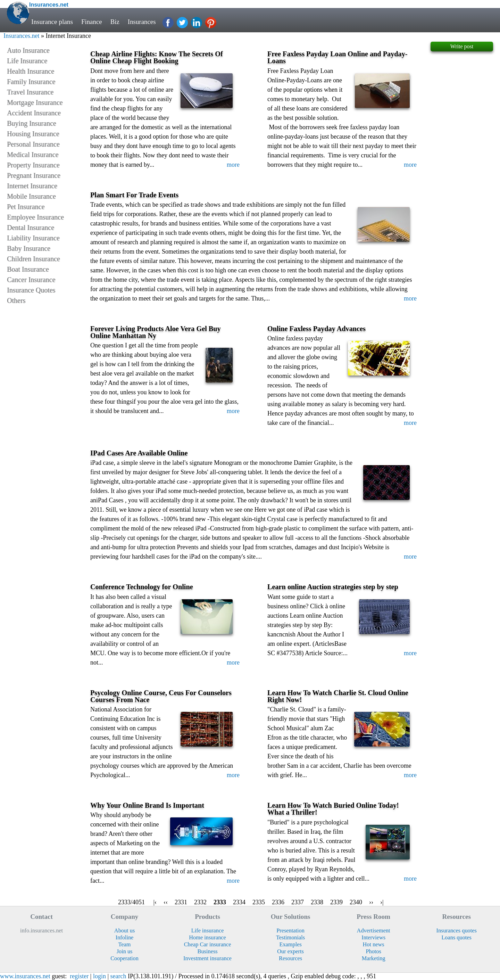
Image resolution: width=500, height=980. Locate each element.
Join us (125, 951)
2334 (239, 902)
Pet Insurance (26, 207)
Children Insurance (34, 259)
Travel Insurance (30, 92)
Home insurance (207, 937)
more (233, 165)
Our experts (290, 951)
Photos (373, 951)
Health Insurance (31, 71)
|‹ (155, 902)
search (118, 976)
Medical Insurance (33, 155)
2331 (181, 902)
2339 (336, 902)
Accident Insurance (34, 113)
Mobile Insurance (31, 196)
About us (124, 930)
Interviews (373, 937)
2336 (278, 902)
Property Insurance (33, 165)
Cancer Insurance (31, 280)
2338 (317, 902)
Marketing (374, 958)
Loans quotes (456, 937)
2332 (200, 902)
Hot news (374, 944)
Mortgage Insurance (35, 102)
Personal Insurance (33, 144)
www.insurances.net (25, 976)
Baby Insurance (29, 248)
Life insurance (208, 930)
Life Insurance (27, 61)
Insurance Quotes (31, 290)
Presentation (290, 930)
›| (382, 902)
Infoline (125, 937)
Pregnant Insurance (34, 175)
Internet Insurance (32, 186)
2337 (298, 902)
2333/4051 (131, 902)
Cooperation (124, 958)
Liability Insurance (33, 238)
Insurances (142, 22)
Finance (92, 22)
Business (208, 951)
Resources (290, 958)
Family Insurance (31, 82)
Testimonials (290, 937)
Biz (115, 22)
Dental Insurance (31, 228)
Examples (290, 944)
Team (125, 944)
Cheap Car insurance (208, 944)
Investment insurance (207, 958)
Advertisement (374, 930)
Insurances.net (21, 36)
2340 (356, 902)
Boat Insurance (28, 269)
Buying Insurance (32, 123)
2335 (259, 902)
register (79, 976)
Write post (462, 46)
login (99, 976)
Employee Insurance (35, 217)
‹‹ (166, 902)
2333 (220, 902)
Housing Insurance (33, 134)
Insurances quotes (456, 930)
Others (16, 300)
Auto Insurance (28, 50)
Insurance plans (52, 22)
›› (371, 902)
